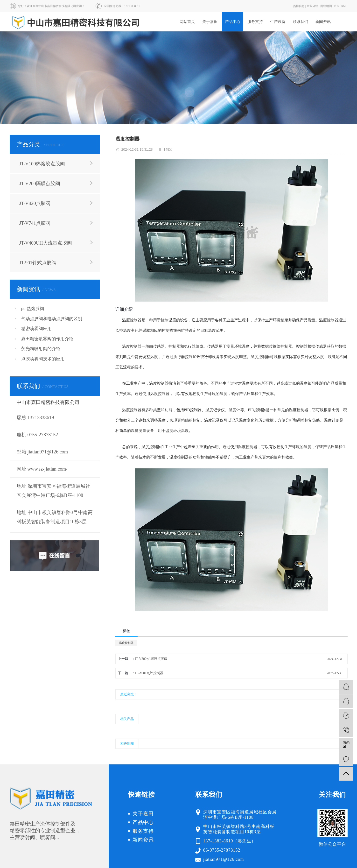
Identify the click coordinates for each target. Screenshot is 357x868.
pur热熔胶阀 (33, 309)
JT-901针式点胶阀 (38, 263)
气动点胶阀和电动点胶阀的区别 (52, 319)
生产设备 (278, 22)
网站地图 (326, 6)
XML (344, 6)
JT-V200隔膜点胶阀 (40, 183)
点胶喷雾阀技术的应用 (43, 359)
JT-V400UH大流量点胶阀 (46, 243)
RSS (336, 6)
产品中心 (233, 22)
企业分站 (312, 6)
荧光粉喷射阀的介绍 (41, 349)
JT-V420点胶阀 (35, 203)
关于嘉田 (210, 22)
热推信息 (299, 6)
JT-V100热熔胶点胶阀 (42, 164)
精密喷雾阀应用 (36, 329)
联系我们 (301, 22)
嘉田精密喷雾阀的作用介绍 (47, 339)
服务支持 (255, 22)
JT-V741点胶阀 (35, 223)
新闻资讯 (323, 22)
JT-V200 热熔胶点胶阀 (151, 659)
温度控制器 (126, 643)
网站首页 (187, 22)
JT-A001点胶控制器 (149, 673)
